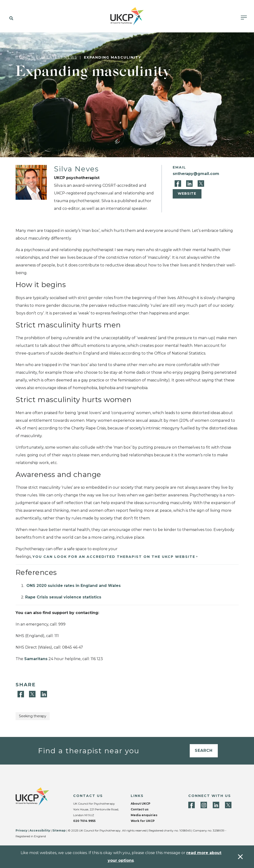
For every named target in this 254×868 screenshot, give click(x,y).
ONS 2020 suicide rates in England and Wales (73, 586)
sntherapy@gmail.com (196, 174)
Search (204, 750)
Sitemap (59, 830)
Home (22, 57)
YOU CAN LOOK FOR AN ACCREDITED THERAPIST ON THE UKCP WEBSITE (114, 557)
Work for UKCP (143, 821)
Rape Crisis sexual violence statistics (63, 597)
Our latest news (56, 57)
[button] (10, 18)
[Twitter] (201, 183)
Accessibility (40, 830)
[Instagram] (204, 805)
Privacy (21, 830)
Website (187, 193)
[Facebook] (178, 183)
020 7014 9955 (84, 821)
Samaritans (36, 659)
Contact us (140, 809)
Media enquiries (144, 815)
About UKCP (141, 804)
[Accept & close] (240, 857)
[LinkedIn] (190, 183)
